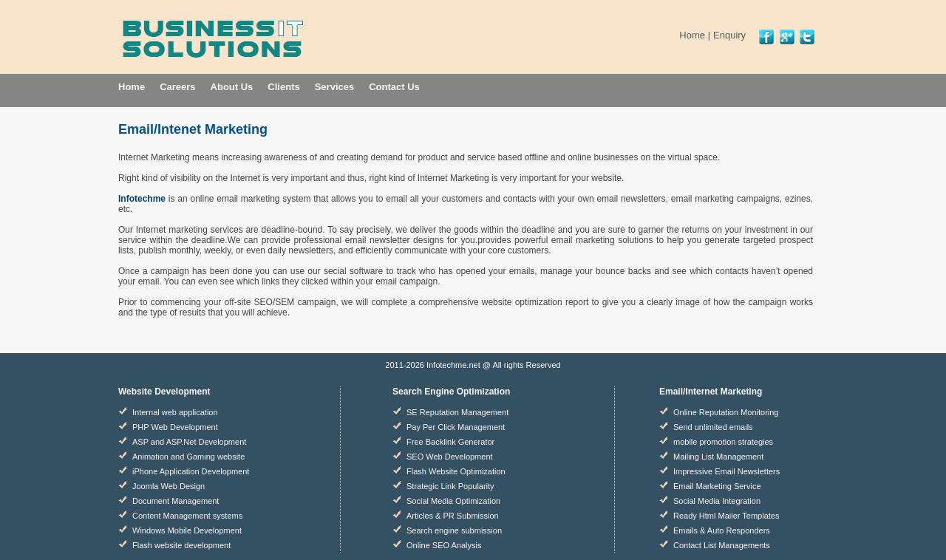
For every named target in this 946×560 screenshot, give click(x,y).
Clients (283, 87)
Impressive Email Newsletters (726, 471)
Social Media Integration (717, 501)
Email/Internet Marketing (711, 392)
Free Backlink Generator (450, 442)
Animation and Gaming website (188, 457)
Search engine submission (454, 530)
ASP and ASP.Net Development (189, 442)
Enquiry (729, 35)
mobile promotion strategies (723, 442)
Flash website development (181, 545)
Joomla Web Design (169, 486)
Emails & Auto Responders (722, 530)
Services (335, 87)
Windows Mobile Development (187, 530)
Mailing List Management (718, 457)
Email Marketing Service (717, 486)
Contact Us (394, 87)
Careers (177, 87)
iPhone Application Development (191, 471)
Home (132, 87)
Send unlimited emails (713, 427)
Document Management (176, 501)
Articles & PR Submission (453, 516)
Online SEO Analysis (444, 545)
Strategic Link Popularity (450, 486)
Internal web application (175, 412)
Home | (695, 35)
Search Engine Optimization (451, 392)
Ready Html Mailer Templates (726, 516)
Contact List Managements (722, 545)
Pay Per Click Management (456, 427)
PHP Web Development (175, 427)
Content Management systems (187, 516)
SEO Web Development (450, 457)
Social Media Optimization (453, 501)
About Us (232, 87)
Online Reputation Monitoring (726, 412)
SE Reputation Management (457, 412)
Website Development (164, 392)
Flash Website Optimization (456, 471)
